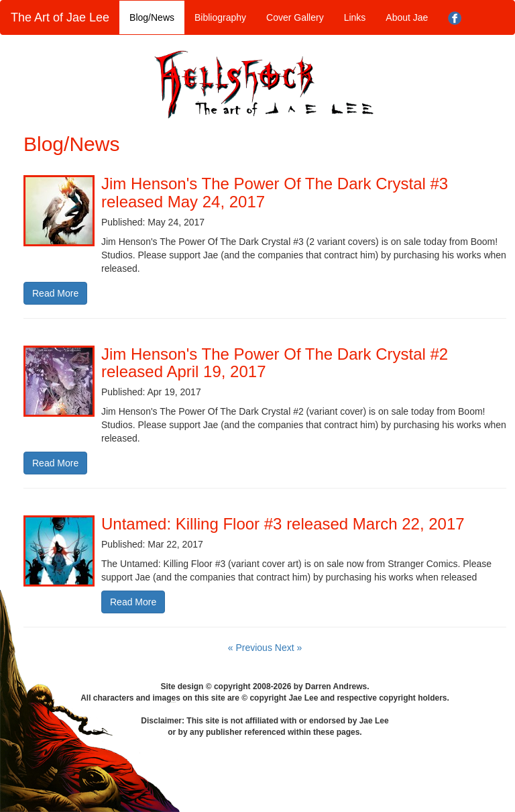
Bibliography (220, 17)
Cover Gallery (295, 17)
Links (355, 17)
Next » (288, 648)
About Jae (407, 17)
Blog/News (152, 17)
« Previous (251, 648)
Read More (55, 293)
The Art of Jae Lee (60, 17)
